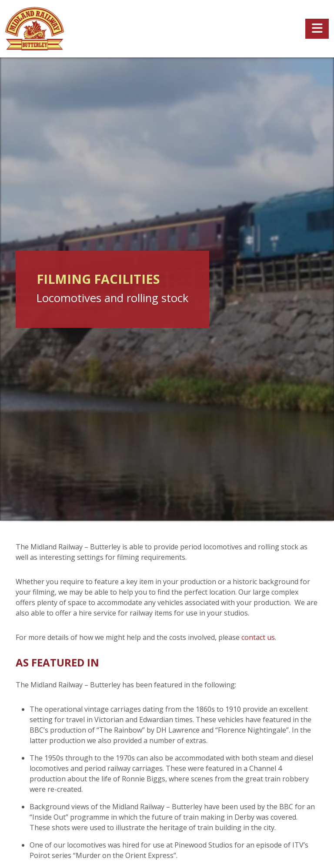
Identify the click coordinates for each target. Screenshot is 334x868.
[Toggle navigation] (317, 29)
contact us (258, 637)
